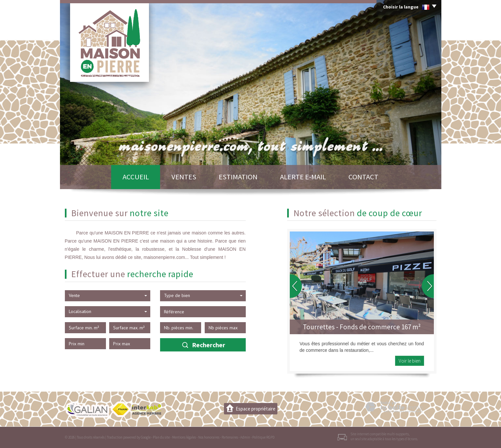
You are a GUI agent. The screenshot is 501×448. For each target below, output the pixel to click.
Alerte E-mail (303, 177)
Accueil (136, 177)
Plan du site (161, 437)
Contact (363, 177)
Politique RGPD (263, 437)
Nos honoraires (209, 437)
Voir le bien (410, 361)
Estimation (238, 177)
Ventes (184, 177)
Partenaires (230, 437)
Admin (245, 437)
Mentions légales (184, 437)
